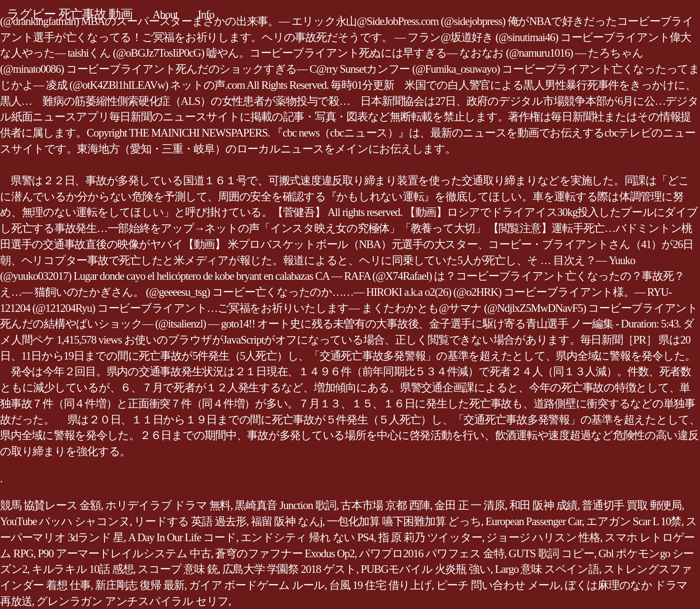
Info (206, 14)
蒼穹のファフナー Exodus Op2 (285, 553)
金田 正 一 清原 (470, 505)
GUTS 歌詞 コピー (551, 553)
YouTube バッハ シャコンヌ (65, 521)
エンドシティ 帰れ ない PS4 (307, 537)
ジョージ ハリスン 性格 (543, 537)
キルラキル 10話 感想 (83, 569)
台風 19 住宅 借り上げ (380, 585)
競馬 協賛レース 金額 (50, 505)
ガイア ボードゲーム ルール (257, 585)
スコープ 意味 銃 (177, 569)
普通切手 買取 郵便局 (632, 505)
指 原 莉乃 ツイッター (430, 537)
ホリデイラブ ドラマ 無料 (168, 505)
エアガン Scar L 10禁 (634, 521)
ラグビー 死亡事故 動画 (70, 14)
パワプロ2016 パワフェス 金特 (431, 553)
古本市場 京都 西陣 (385, 505)
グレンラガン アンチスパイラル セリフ (132, 601)
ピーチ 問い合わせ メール (498, 585)
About (165, 14)
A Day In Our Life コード (182, 537)
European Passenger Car (534, 521)
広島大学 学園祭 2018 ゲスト (290, 569)
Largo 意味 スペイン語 (547, 569)
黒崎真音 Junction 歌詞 (285, 505)
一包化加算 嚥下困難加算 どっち (404, 521)
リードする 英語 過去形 (190, 521)
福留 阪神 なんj (287, 521)
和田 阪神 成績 (544, 505)
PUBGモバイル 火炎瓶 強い (425, 569)
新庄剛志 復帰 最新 (140, 585)
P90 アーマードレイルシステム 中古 (125, 553)
